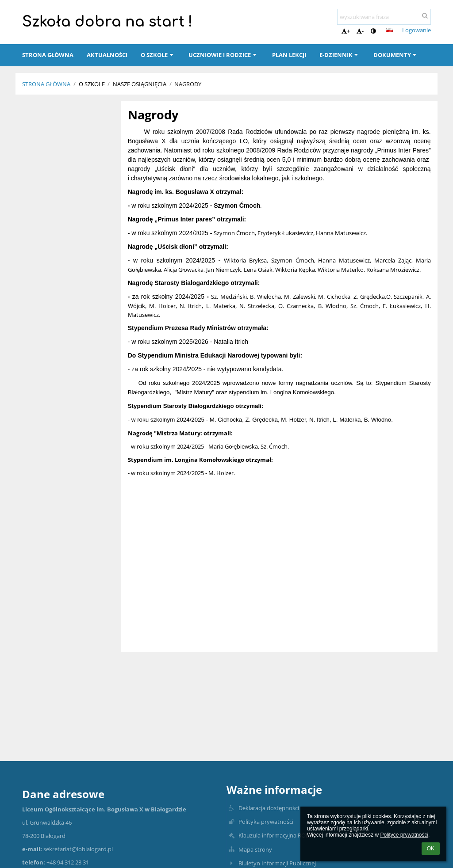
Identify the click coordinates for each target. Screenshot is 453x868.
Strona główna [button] (48, 55)
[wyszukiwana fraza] (384, 17)
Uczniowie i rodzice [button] (223, 55)
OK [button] (431, 849)
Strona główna (46, 84)
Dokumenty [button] (396, 55)
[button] (389, 30)
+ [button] (346, 31)
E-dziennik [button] (340, 55)
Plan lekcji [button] (289, 55)
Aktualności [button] (107, 55)
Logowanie (417, 30)
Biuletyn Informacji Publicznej (277, 863)
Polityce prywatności (404, 835)
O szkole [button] (158, 55)
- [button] (360, 31)
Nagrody (188, 84)
